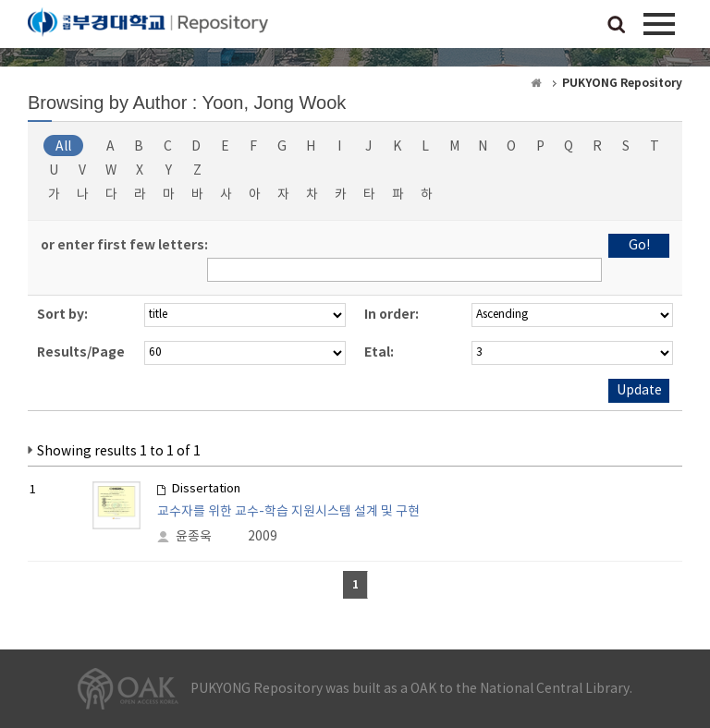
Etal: (379, 352)
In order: (392, 315)
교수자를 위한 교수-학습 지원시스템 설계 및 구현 (288, 512)
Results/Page (81, 352)
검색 (617, 26)
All (63, 147)
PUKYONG (148, 28)
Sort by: (62, 315)
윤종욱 (194, 537)
